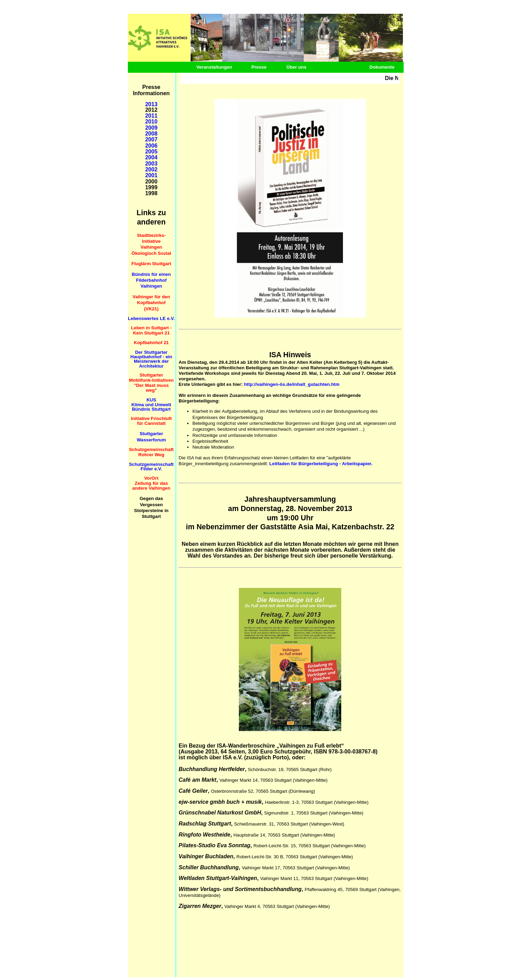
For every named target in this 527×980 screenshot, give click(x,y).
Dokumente (382, 67)
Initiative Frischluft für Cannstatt (151, 421)
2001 (151, 175)
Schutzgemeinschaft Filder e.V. (151, 467)
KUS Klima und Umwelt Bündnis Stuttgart (151, 404)
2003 (151, 164)
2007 (151, 139)
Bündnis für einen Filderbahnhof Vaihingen (151, 280)
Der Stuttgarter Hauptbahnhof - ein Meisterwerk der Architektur (151, 359)
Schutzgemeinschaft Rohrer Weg (151, 452)
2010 (151, 122)
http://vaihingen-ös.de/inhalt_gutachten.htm (292, 384)
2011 (151, 116)
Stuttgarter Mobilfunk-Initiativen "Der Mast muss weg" (151, 383)
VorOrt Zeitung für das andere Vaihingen (151, 483)
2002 (151, 169)
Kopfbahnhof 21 (151, 343)
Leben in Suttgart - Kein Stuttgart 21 (151, 330)
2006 (151, 146)
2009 (151, 128)
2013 (151, 104)
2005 (151, 152)
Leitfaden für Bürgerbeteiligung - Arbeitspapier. (321, 464)
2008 (151, 134)
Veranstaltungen (214, 67)
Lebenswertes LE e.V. (151, 318)
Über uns (296, 67)
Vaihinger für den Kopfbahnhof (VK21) (151, 303)
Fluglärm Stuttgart (151, 264)
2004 (151, 157)
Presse (259, 67)
